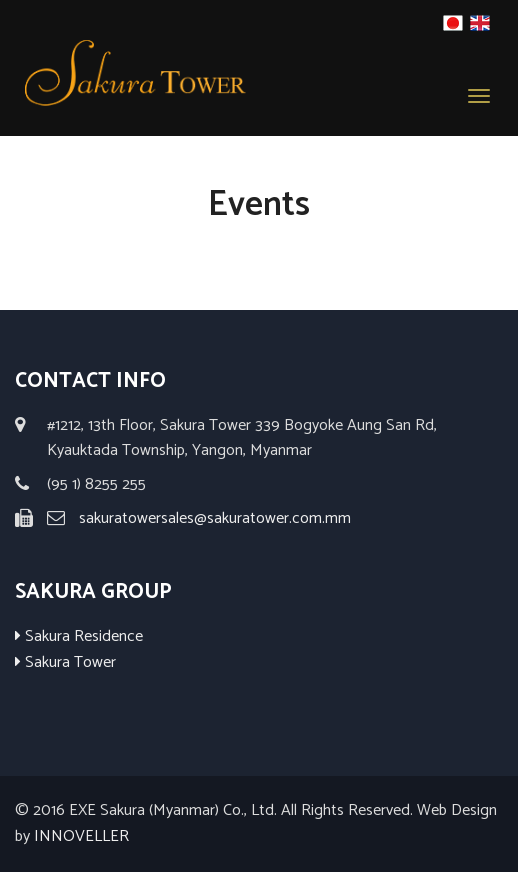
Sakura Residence (79, 636)
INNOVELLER (81, 836)
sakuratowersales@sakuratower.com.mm (215, 518)
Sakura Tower (65, 662)
